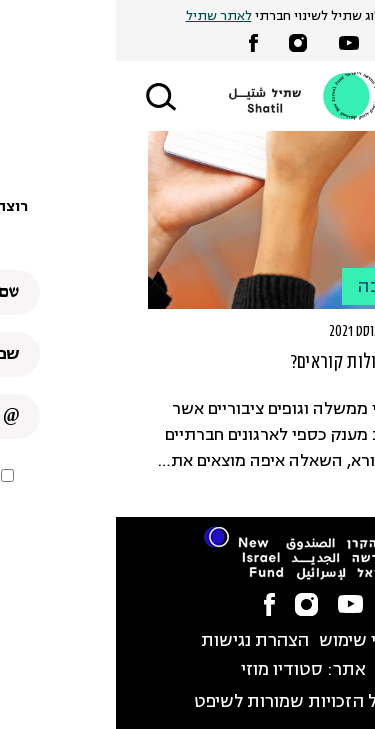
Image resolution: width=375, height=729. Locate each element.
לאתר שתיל (103, 16)
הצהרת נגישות (139, 641)
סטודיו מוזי (166, 670)
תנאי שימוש (246, 641)
